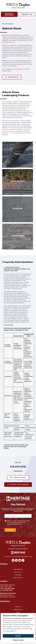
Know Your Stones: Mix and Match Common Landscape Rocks (16, 446)
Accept (18, 636)
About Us (18, 607)
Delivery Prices (18, 609)
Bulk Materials (18, 569)
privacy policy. (10, 631)
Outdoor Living (18, 578)
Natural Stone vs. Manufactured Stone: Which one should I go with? (17, 269)
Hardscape (18, 575)
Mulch (18, 612)
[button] (18, 269)
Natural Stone (18, 572)
